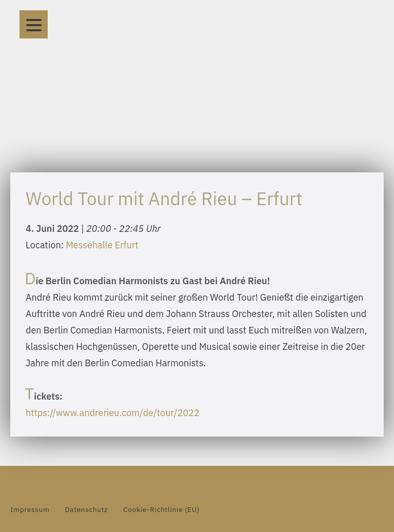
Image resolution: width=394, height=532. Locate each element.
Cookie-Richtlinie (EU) (161, 509)
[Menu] (34, 24)
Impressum (30, 509)
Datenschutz (86, 509)
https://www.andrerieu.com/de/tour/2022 (113, 413)
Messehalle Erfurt (102, 245)
